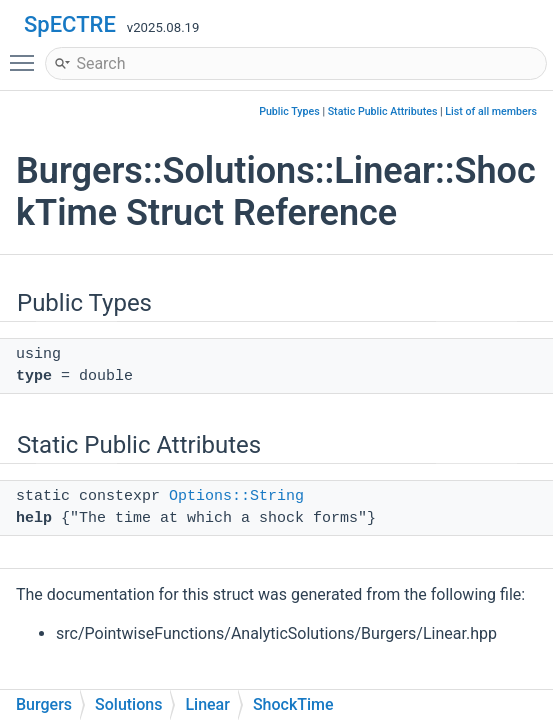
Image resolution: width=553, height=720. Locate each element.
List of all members (491, 111)
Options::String (236, 496)
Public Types (289, 111)
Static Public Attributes (383, 111)
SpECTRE (70, 24)
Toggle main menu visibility (27, 54)
